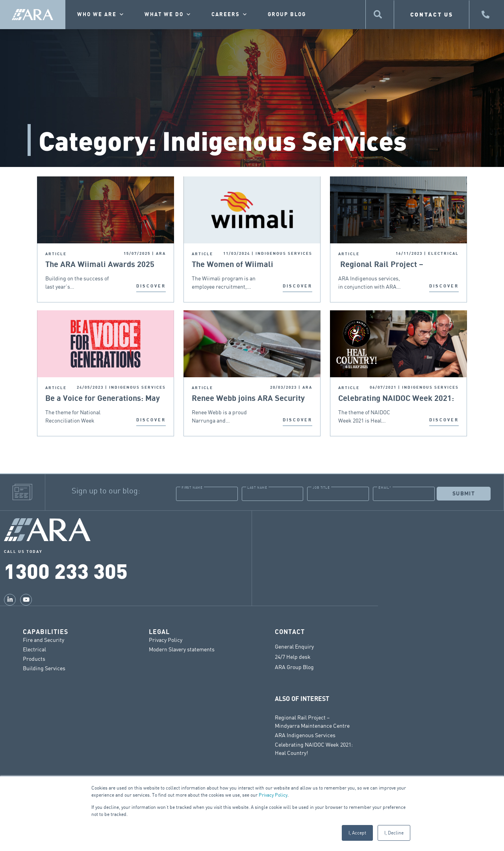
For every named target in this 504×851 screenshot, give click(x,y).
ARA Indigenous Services (305, 735)
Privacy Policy (273, 795)
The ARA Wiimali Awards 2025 (100, 265)
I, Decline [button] (394, 833)
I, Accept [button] (357, 833)
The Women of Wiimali (233, 265)
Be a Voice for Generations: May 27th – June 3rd (103, 399)
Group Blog (287, 15)
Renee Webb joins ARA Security (248, 399)
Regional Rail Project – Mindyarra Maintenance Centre (394, 265)
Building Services (44, 668)
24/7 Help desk (293, 656)
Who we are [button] (101, 15)
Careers (230, 15)
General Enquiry (294, 646)
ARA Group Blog (294, 667)
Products (34, 658)
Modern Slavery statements (182, 649)
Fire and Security (44, 639)
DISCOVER (151, 286)
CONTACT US (432, 14)
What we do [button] (168, 15)
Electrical (34, 649)
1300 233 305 (66, 570)
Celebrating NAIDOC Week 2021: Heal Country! (396, 399)
